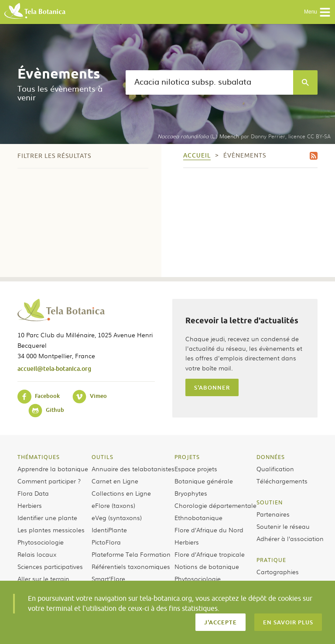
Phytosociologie (41, 542)
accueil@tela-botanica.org (54, 368)
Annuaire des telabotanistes (133, 469)
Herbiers (30, 505)
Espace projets (196, 469)
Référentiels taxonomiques (131, 566)
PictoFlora (106, 542)
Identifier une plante (47, 517)
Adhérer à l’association (290, 538)
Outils (103, 457)
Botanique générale (204, 481)
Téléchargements (282, 481)
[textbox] (209, 82)
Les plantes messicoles (51, 530)
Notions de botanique (207, 566)
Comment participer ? (49, 481)
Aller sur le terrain (43, 579)
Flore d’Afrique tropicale (210, 554)
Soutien (270, 502)
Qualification (275, 469)
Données (271, 457)
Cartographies (278, 572)
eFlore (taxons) (113, 505)
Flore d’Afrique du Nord (209, 530)
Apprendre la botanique (53, 469)
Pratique (271, 560)
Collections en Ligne (121, 493)
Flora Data (33, 493)
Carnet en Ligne (115, 481)
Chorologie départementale (215, 505)
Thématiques (39, 457)
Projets (187, 457)
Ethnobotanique (198, 517)
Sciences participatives (50, 566)
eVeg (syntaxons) (117, 517)
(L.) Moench (198, 136)
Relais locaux (37, 554)
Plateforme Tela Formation (131, 554)
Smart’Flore (108, 579)
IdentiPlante (109, 530)
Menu (317, 12)
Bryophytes (191, 493)
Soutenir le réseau (283, 526)
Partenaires (273, 514)
